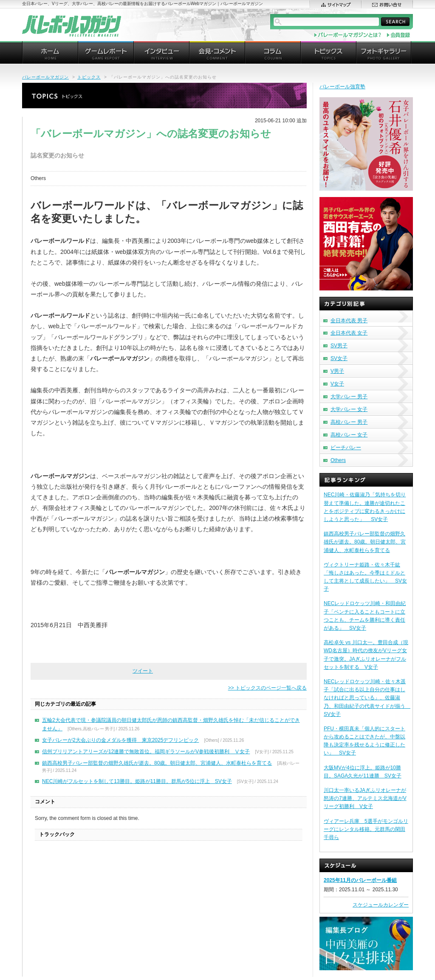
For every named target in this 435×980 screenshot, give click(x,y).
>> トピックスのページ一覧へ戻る (267, 688)
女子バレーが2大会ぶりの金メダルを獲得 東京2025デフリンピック (120, 740)
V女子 (337, 384)
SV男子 (339, 346)
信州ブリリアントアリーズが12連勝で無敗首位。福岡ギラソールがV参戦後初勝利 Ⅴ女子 (146, 752)
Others (338, 460)
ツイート (143, 671)
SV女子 (339, 358)
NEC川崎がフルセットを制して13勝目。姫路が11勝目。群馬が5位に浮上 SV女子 (137, 781)
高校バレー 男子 (349, 422)
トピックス (89, 77)
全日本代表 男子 (349, 321)
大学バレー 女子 (349, 409)
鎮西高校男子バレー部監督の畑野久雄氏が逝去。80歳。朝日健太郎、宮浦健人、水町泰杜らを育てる (157, 763)
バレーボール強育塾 (342, 87)
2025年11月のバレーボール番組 (360, 880)
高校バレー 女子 (349, 435)
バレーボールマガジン (45, 77)
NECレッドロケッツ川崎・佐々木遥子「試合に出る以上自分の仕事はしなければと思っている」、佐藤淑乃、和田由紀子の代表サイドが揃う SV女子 (367, 698)
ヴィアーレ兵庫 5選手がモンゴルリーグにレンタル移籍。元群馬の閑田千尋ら (366, 829)
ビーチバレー (346, 448)
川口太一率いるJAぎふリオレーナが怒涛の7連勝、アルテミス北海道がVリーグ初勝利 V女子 (365, 798)
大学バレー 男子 (349, 397)
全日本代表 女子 (349, 333)
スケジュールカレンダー (381, 905)
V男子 (337, 371)
